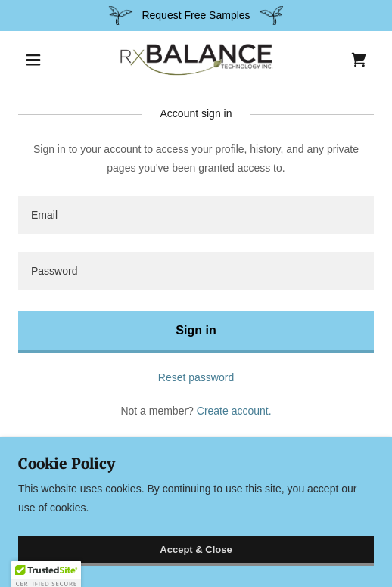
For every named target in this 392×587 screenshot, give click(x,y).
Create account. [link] (234, 411)
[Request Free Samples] (196, 16)
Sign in (196, 330)
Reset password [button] (196, 377)
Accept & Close (196, 550)
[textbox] (196, 215)
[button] (45, 60)
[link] (196, 60)
